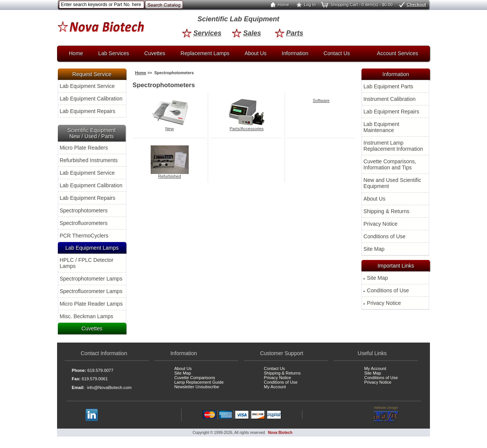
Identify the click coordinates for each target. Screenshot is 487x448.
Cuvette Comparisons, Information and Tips (390, 164)
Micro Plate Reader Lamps (91, 304)
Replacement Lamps (205, 53)
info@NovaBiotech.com (109, 387)
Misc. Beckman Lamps (87, 316)
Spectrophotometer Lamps (91, 279)
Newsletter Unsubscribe (197, 387)
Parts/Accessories (247, 127)
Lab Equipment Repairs (88, 111)
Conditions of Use (384, 236)
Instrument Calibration (389, 99)
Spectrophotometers (84, 210)
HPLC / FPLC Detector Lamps (87, 263)
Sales (246, 33)
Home (278, 5)
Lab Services (114, 53)
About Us (256, 53)
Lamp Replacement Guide (199, 382)
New (170, 127)
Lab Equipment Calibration (91, 99)
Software (321, 100)
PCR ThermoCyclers (84, 236)
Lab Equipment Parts (388, 86)
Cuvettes (155, 53)
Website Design (386, 414)
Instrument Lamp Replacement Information (393, 146)
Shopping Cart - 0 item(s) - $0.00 (356, 5)
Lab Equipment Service (87, 86)
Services (202, 33)
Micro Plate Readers (84, 148)
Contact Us (337, 53)
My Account (275, 387)
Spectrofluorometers (84, 223)
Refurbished (170, 174)
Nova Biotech (280, 433)
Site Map (374, 249)
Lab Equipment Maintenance (381, 127)
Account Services (398, 53)
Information (295, 53)
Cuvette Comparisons (195, 378)
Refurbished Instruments (89, 160)
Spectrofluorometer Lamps (91, 291)
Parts (289, 33)
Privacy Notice (380, 224)
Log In (305, 5)
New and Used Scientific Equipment (392, 183)
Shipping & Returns (386, 211)
